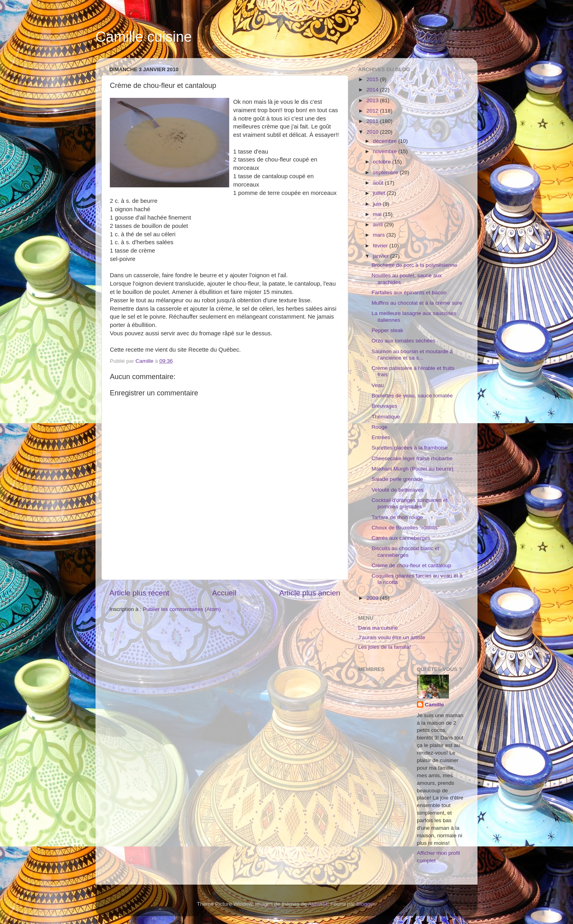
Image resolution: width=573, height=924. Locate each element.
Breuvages (385, 406)
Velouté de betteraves (398, 490)
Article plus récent (139, 593)
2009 (373, 598)
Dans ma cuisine (378, 628)
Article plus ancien (310, 593)
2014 (373, 90)
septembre (386, 172)
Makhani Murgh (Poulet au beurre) (413, 469)
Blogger (366, 904)
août (379, 183)
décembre (386, 141)
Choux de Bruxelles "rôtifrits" (406, 528)
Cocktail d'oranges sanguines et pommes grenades (410, 503)
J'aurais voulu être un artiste (392, 637)
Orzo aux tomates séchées (404, 341)
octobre (383, 162)
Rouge (380, 427)
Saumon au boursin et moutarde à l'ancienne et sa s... (412, 355)
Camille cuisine (144, 37)
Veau (378, 385)
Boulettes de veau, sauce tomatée (412, 396)
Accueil (224, 593)
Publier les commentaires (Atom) (182, 609)
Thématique (386, 417)
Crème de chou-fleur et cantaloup (411, 565)
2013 (373, 100)
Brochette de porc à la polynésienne (414, 265)
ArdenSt (318, 904)
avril (379, 225)
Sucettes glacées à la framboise (410, 448)
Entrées (381, 437)
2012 (373, 111)
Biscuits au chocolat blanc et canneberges (405, 551)
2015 (373, 79)
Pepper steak (388, 330)
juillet (380, 193)
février (381, 246)
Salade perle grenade (397, 479)
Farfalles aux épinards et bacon (409, 293)
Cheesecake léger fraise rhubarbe (412, 458)
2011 (373, 121)
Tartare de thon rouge (397, 517)
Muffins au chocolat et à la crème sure (417, 303)
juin (378, 204)
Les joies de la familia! (385, 647)
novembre (386, 151)
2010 (373, 132)
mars (380, 235)
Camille (435, 705)
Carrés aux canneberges (401, 538)
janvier (382, 256)
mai (378, 214)
